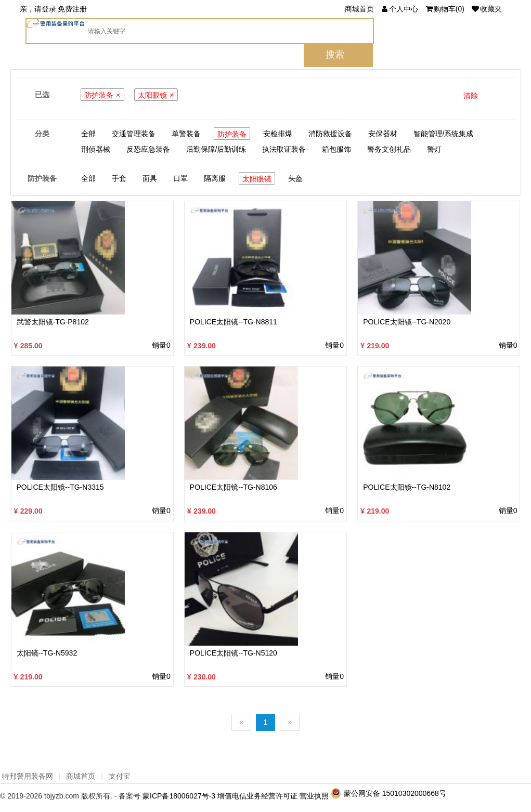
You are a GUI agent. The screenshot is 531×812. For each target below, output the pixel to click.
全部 (88, 134)
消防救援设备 (330, 134)
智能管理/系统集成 (444, 134)
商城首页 (359, 9)
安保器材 (383, 134)
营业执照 (314, 796)
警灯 (434, 149)
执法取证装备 (284, 149)
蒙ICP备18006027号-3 (179, 796)
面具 (150, 178)
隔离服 (215, 178)
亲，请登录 (38, 9)
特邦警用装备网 (28, 776)
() (444, 9)
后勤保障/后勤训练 (216, 149)
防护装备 (99, 95)
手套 (119, 178)
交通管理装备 (134, 134)
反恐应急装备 (148, 149)
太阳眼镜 (152, 95)
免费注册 (72, 9)
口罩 (180, 178)
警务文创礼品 (389, 149)
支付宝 (120, 776)
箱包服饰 (336, 149)
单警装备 (186, 134)
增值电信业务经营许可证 (257, 796)
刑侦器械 (96, 149)
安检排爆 (278, 134)
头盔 (295, 178)
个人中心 (399, 9)
